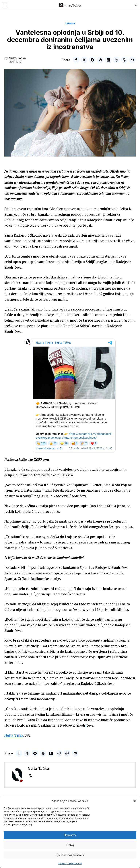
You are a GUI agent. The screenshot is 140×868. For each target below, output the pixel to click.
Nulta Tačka (17, 58)
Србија (70, 23)
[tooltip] (76, 60)
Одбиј (70, 845)
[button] (135, 801)
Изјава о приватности (70, 863)
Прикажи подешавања (70, 855)
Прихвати (70, 835)
